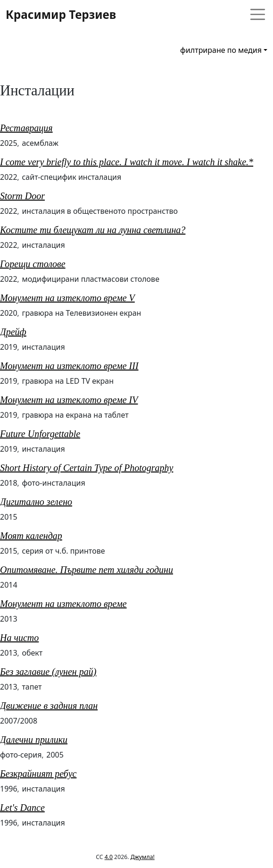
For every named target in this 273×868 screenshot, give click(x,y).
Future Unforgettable (40, 434)
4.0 (109, 857)
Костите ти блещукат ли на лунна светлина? (93, 230)
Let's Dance (22, 808)
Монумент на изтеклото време (63, 604)
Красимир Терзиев (61, 14)
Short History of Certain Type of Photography (87, 468)
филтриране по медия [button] (221, 50)
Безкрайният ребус (38, 774)
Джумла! (143, 857)
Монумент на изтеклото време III (69, 366)
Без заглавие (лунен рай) (48, 672)
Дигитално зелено (36, 502)
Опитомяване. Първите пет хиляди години (87, 570)
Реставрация (26, 128)
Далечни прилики (34, 740)
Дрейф (13, 332)
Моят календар (31, 536)
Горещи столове (33, 264)
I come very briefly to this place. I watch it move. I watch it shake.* (127, 162)
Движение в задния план (49, 706)
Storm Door (22, 196)
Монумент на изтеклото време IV (69, 400)
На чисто (19, 638)
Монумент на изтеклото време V (67, 298)
